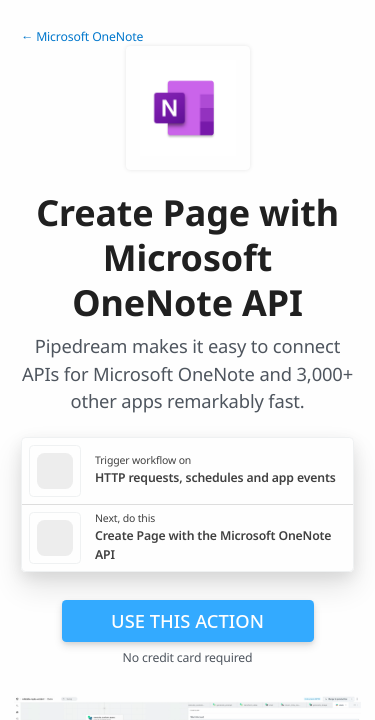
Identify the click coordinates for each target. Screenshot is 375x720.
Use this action (187, 620)
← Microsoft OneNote (82, 36)
